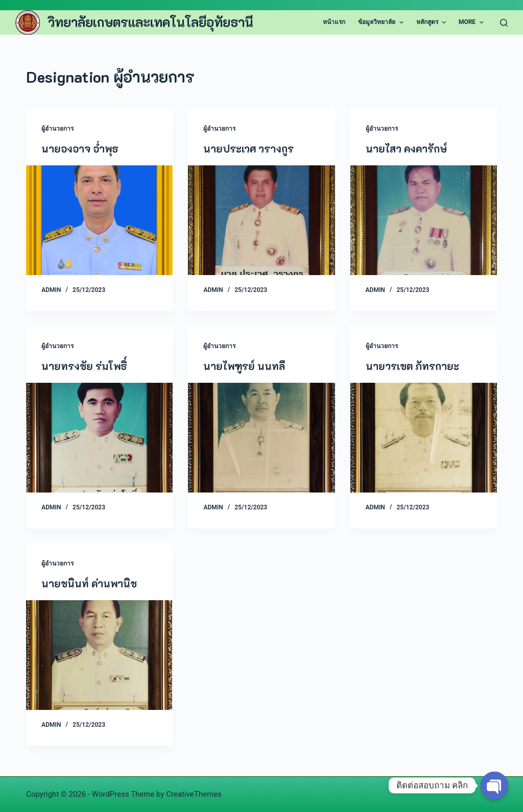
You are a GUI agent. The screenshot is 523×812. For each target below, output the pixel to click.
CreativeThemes (194, 794)
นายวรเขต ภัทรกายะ (412, 366)
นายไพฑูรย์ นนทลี (244, 366)
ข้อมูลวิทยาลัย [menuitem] (382, 22)
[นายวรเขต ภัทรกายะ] (424, 438)
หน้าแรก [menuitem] (334, 22)
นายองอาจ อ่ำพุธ (80, 149)
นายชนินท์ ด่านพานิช (89, 583)
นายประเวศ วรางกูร (248, 149)
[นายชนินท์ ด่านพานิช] (99, 655)
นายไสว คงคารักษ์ (406, 149)
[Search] (504, 23)
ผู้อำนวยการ (57, 129)
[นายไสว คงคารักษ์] (424, 220)
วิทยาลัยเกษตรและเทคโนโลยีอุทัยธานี (151, 22)
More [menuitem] (472, 22)
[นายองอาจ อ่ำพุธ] (99, 220)
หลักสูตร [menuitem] (432, 22)
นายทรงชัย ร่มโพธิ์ (84, 366)
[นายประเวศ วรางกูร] (261, 220)
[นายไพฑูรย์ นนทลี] (261, 438)
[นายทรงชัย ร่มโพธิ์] (99, 438)
